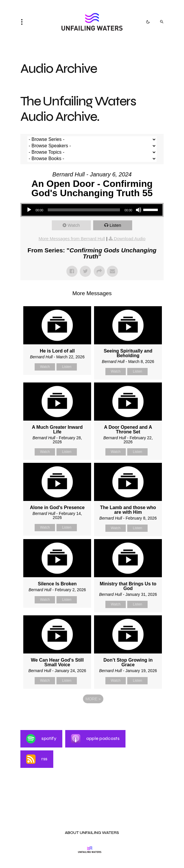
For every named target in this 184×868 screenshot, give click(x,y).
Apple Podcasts (95, 739)
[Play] (29, 210)
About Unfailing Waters (92, 833)
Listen (115, 225)
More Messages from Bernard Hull (72, 239)
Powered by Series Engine (92, 715)
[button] (24, 22)
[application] (92, 210)
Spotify (41, 739)
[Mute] (139, 210)
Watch (74, 225)
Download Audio (130, 239)
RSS (37, 759)
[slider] (84, 210)
